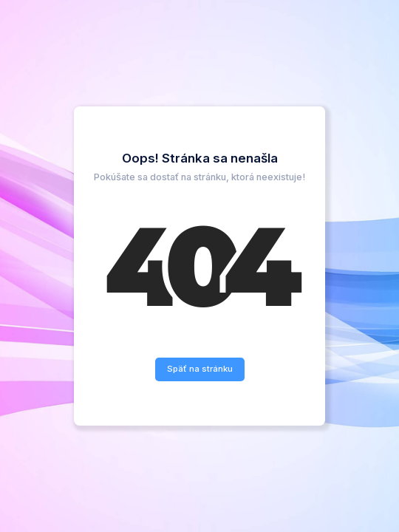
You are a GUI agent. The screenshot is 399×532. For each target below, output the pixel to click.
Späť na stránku (200, 369)
